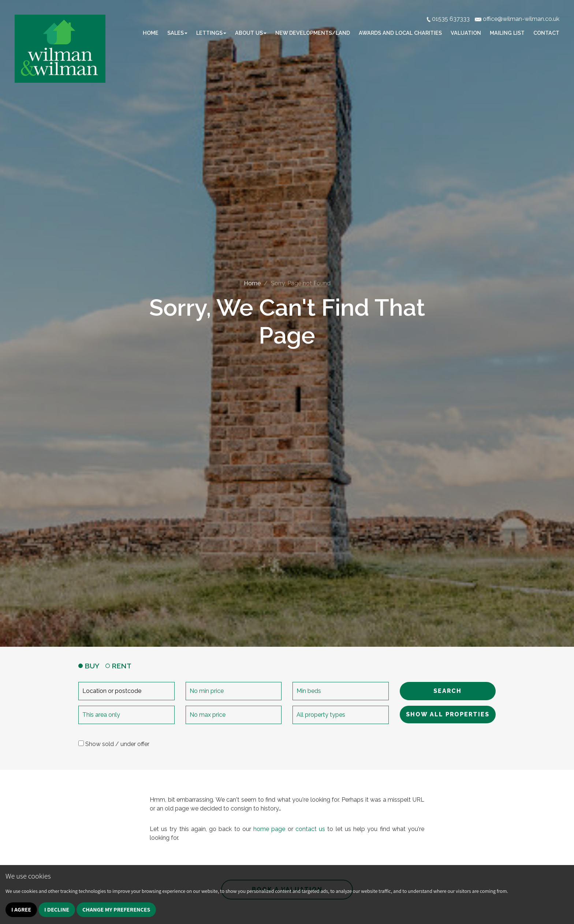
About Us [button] (251, 33)
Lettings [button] (211, 33)
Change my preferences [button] (116, 910)
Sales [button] (177, 33)
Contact (546, 33)
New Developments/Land (313, 33)
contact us (310, 829)
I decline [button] (57, 910)
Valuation (466, 33)
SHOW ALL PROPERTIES (448, 714)
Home (151, 33)
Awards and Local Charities (400, 33)
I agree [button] (21, 910)
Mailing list (507, 33)
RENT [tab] (118, 666)
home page (269, 829)
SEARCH (448, 691)
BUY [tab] (89, 666)
